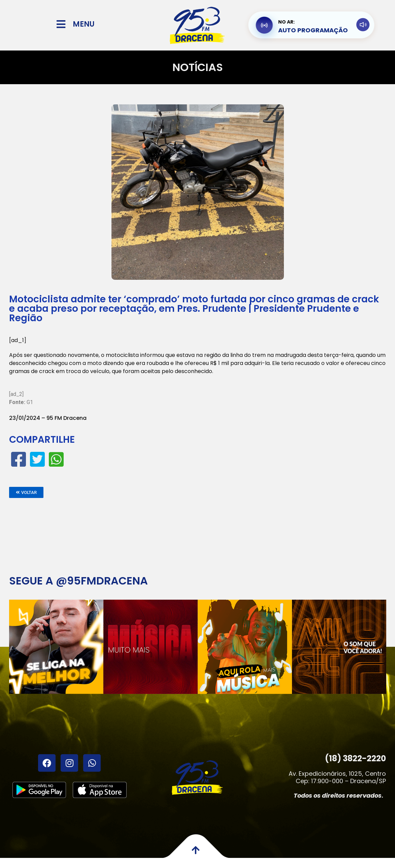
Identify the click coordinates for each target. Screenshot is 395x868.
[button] (26, 492)
